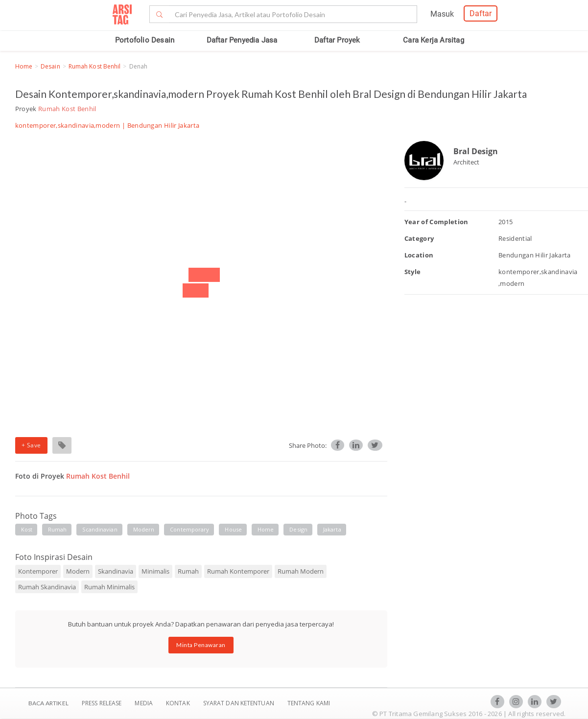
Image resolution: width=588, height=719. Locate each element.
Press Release (102, 703)
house (233, 529)
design (298, 529)
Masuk (442, 14)
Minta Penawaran (201, 645)
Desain (50, 66)
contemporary (189, 529)
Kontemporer (38, 571)
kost (27, 529)
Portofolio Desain (145, 40)
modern (144, 529)
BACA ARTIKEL (48, 703)
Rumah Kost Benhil (95, 66)
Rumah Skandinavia (47, 587)
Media (144, 703)
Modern (78, 571)
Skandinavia (116, 571)
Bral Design (476, 151)
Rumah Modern (301, 571)
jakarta (332, 529)
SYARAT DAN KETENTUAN (239, 703)
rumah (58, 529)
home (266, 529)
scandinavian (100, 529)
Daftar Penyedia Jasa (242, 40)
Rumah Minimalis (109, 587)
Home (24, 66)
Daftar (481, 13)
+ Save (31, 445)
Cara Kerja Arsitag (434, 40)
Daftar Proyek (337, 40)
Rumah (188, 571)
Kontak (179, 703)
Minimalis (155, 571)
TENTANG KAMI (309, 703)
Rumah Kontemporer (238, 571)
